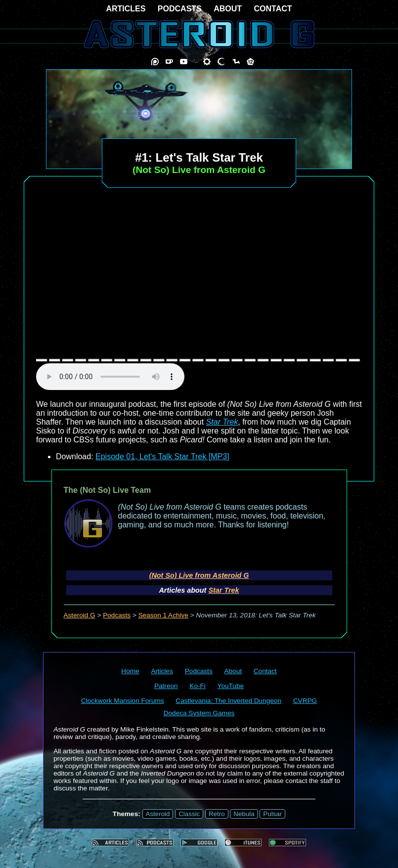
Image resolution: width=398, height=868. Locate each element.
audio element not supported (110, 377)
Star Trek (222, 422)
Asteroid (158, 814)
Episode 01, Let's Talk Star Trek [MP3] (162, 456)
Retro (217, 814)
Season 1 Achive (163, 615)
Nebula (244, 814)
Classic (189, 814)
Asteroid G (80, 615)
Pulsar (272, 814)
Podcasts (117, 615)
